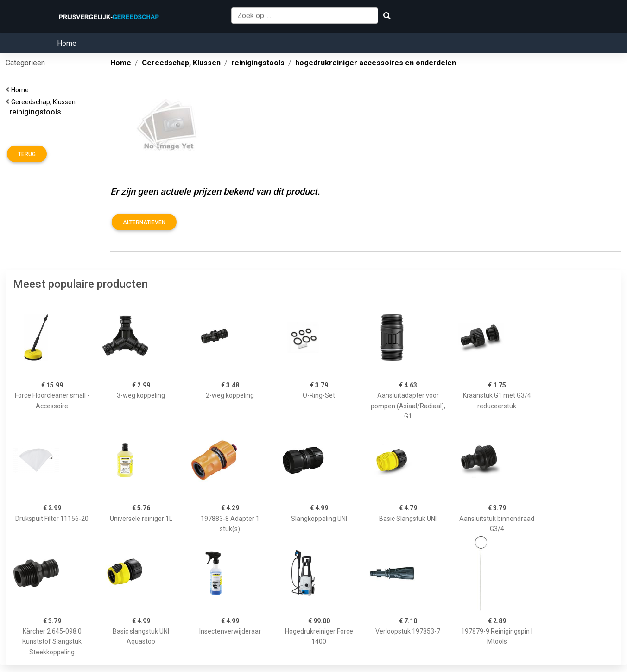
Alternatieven (144, 222)
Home (67, 43)
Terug (27, 154)
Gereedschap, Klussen (45, 102)
